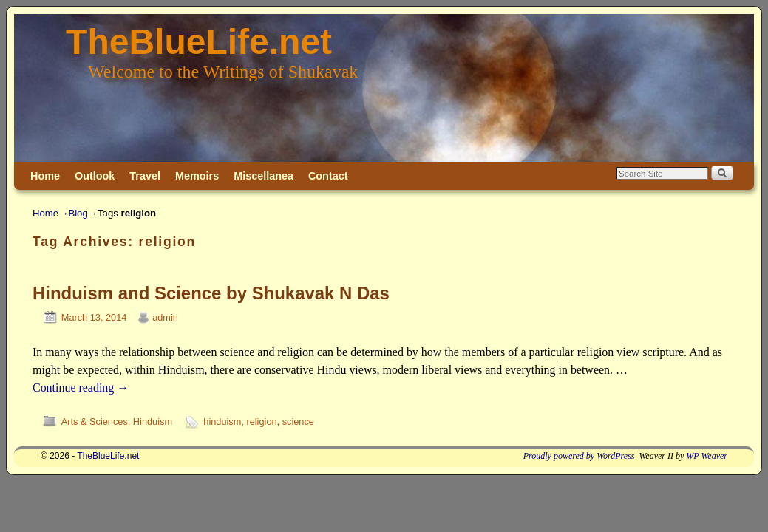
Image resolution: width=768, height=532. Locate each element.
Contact (328, 176)
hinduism (222, 422)
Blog (78, 213)
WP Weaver (707, 456)
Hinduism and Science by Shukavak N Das (211, 293)
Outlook (95, 176)
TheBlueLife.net (199, 42)
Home (45, 176)
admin (165, 317)
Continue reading (81, 388)
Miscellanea (264, 176)
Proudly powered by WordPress (579, 456)
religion (261, 422)
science (298, 422)
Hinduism (153, 422)
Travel (145, 176)
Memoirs (197, 176)
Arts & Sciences (95, 422)
